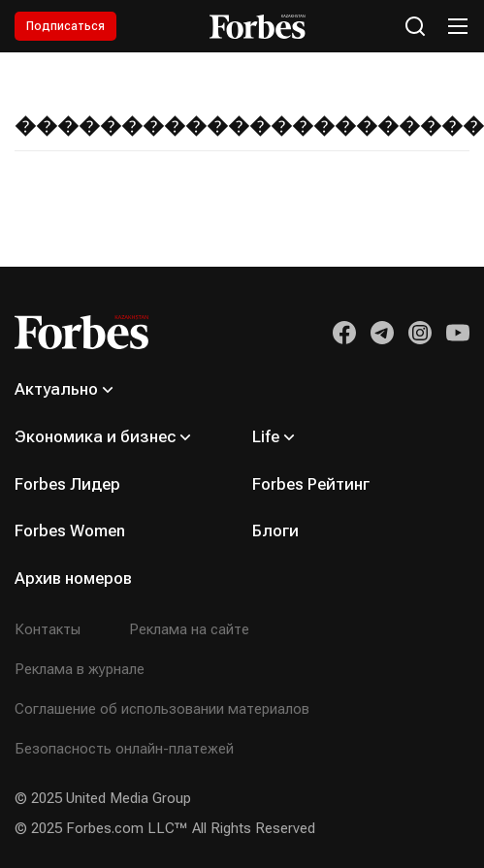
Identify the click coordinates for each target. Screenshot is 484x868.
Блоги (275, 530)
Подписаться (65, 26)
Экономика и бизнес (95, 436)
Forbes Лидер (67, 484)
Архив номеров (73, 578)
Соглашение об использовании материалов (162, 709)
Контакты (48, 629)
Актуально (56, 389)
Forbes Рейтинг (311, 484)
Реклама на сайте (189, 629)
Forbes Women (70, 530)
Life (266, 436)
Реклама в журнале (80, 669)
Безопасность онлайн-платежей (124, 749)
